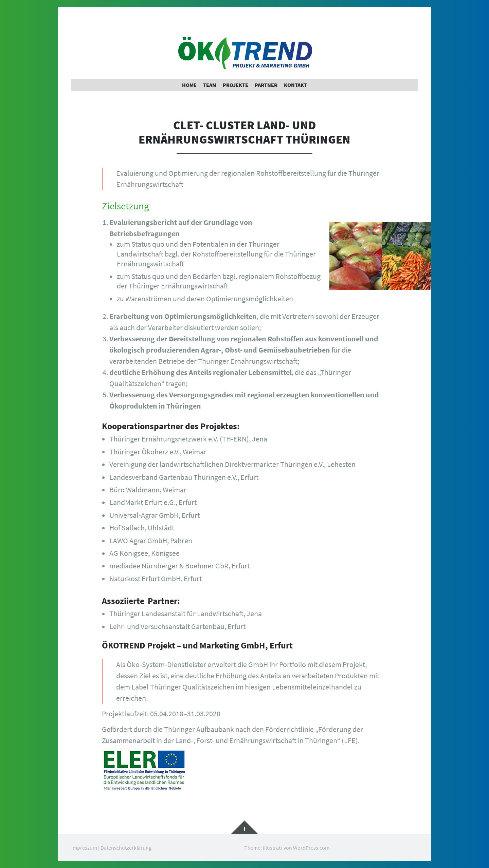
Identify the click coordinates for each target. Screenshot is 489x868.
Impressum (84, 848)
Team (210, 85)
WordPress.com (311, 848)
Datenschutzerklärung (126, 848)
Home (189, 85)
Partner (266, 85)
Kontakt (295, 85)
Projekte (236, 85)
